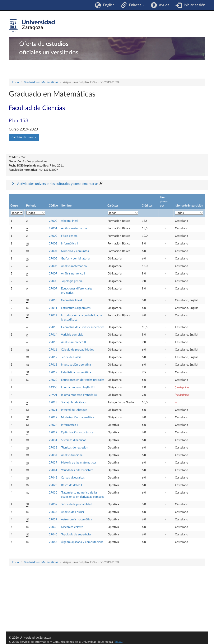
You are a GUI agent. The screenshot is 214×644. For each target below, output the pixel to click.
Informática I (69, 244)
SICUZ (119, 642)
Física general (70, 236)
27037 (53, 520)
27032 (53, 504)
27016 (53, 350)
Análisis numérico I (73, 274)
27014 (53, 335)
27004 (53, 251)
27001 (53, 228)
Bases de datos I (71, 485)
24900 (53, 387)
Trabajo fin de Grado (74, 402)
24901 (53, 395)
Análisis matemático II (75, 266)
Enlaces (136, 5)
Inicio (15, 82)
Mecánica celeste (72, 527)
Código (53, 206)
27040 (53, 535)
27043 (53, 478)
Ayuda (163, 5)
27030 (53, 493)
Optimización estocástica (77, 432)
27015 (53, 342)
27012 (53, 316)
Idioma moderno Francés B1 (79, 395)
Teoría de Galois (71, 357)
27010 (53, 300)
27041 (53, 470)
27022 (53, 417)
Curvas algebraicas (73, 478)
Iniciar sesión (193, 5)
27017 (53, 357)
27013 (53, 327)
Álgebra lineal (69, 221)
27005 (53, 259)
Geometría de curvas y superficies (83, 327)
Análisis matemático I (75, 228)
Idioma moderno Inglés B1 (78, 387)
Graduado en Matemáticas (41, 82)
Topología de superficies (76, 535)
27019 (53, 372)
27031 (53, 440)
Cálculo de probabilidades (77, 350)
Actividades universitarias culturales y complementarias (58, 184)
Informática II (70, 425)
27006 (53, 266)
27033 (53, 448)
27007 (53, 274)
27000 (53, 221)
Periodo (31, 206)
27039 (53, 463)
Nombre (66, 206)
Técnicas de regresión (75, 448)
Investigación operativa (76, 365)
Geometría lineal (71, 300)
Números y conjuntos (75, 251)
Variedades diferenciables (77, 470)
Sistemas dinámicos (74, 440)
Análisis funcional (72, 455)
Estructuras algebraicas (76, 308)
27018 (53, 365)
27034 (53, 455)
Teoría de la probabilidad (77, 504)
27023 (53, 402)
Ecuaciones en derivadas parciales (83, 380)
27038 (53, 527)
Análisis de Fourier (73, 512)
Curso (14, 206)
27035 (53, 512)
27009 (53, 289)
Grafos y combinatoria (75, 259)
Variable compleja (72, 335)
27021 (53, 410)
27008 (53, 281)
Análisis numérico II (73, 342)
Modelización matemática (78, 417)
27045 (53, 542)
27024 (53, 425)
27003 (53, 244)
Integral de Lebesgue (74, 410)
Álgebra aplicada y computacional (83, 542)
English (108, 5)
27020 (53, 380)
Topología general (72, 281)
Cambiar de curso (24, 137)
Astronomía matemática (76, 520)
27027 (53, 432)
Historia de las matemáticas (79, 463)
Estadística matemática (76, 372)
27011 (53, 308)
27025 (53, 485)
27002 (53, 236)
